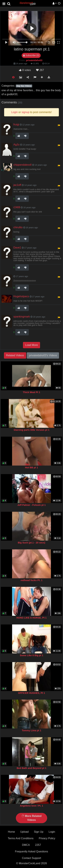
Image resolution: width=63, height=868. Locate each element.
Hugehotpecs (21, 296)
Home (11, 832)
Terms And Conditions (21, 838)
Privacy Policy (47, 838)
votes (25, 70)
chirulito (18, 227)
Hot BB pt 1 (31, 468)
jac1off (17, 185)
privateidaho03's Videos (43, 355)
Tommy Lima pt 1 (32, 730)
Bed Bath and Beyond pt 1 (32, 768)
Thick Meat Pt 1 (32, 392)
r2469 (17, 207)
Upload (24, 832)
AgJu (16, 145)
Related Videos (15, 355)
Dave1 (17, 248)
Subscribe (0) (31, 55)
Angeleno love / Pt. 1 (32, 806)
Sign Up (39, 832)
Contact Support (32, 858)
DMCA (26, 845)
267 (40, 70)
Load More (32, 345)
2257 (38, 845)
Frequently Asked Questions (31, 851)
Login (52, 832)
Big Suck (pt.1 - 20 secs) (32, 543)
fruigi (16, 124)
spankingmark (22, 317)
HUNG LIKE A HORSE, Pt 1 (31, 618)
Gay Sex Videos (24, 86)
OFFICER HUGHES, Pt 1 (32, 693)
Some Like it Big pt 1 (32, 655)
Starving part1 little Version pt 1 (32, 430)
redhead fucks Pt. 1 (32, 580)
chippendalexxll (22, 165)
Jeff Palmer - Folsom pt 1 (32, 505)
